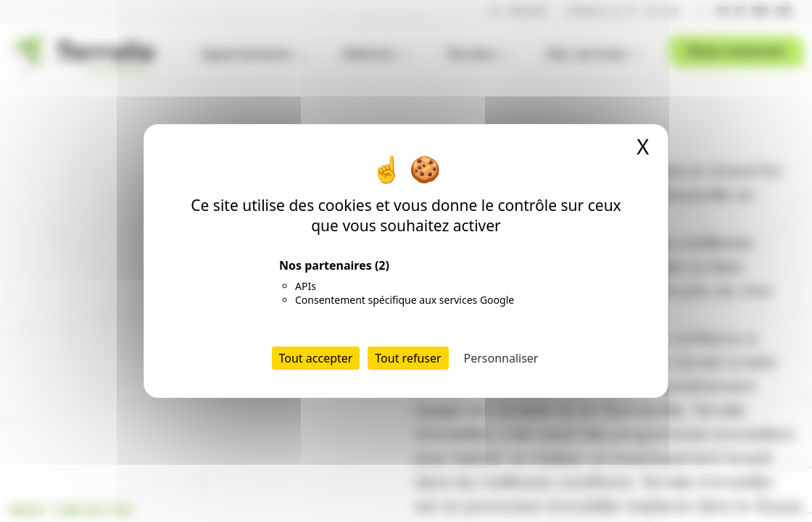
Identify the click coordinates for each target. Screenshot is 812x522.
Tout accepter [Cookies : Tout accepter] (316, 358)
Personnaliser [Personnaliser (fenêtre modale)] (501, 358)
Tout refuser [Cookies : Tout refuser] (408, 358)
